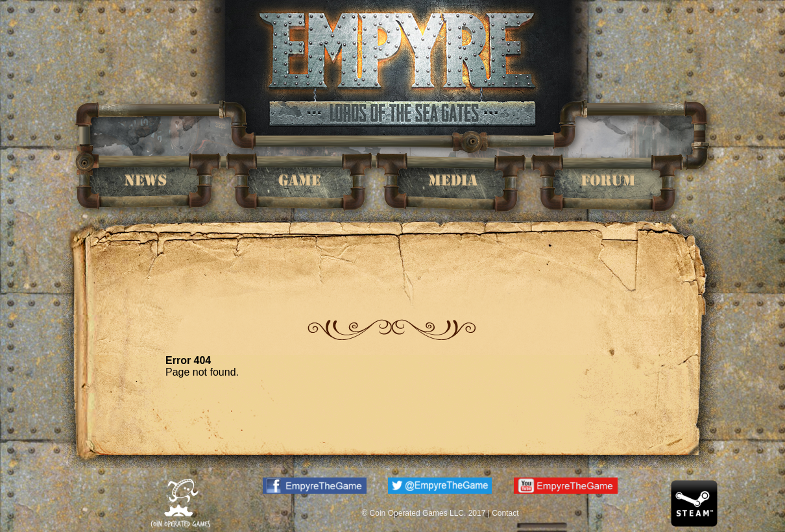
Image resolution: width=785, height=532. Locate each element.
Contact (505, 513)
